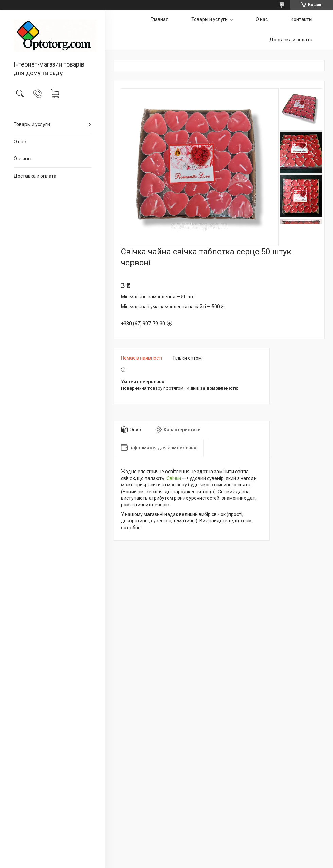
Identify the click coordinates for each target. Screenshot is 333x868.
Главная (160, 19)
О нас (20, 142)
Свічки (174, 478)
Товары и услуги (32, 124)
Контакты (301, 19)
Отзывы (22, 159)
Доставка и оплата (35, 176)
